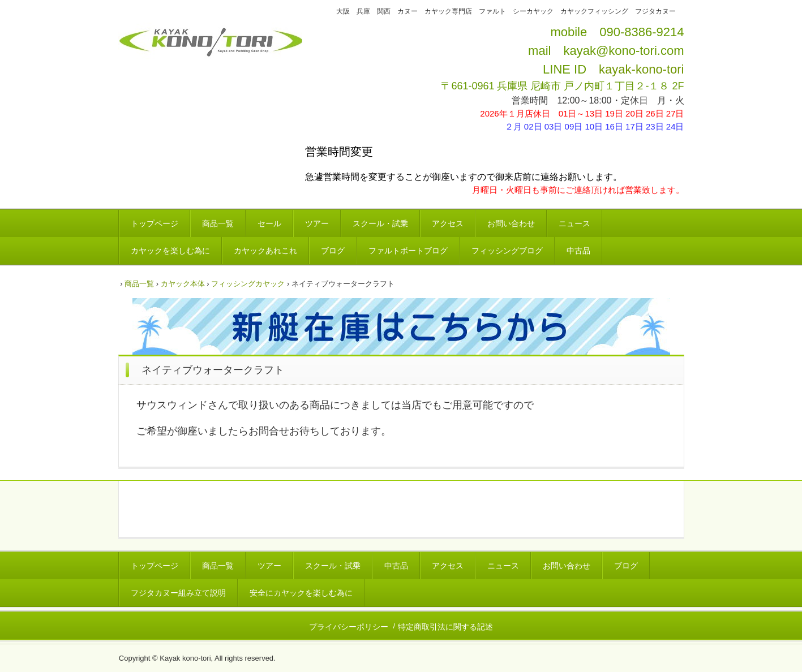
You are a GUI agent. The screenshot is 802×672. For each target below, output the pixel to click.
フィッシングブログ (507, 251)
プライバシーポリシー (349, 627)
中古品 (578, 251)
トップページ (155, 223)
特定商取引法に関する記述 (445, 627)
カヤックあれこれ (265, 251)
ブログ (333, 251)
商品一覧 (218, 223)
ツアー (317, 223)
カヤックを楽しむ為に (170, 251)
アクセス (448, 223)
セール (269, 223)
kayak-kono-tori (641, 69)
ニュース (574, 223)
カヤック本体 (183, 284)
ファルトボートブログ (408, 251)
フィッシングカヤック (248, 284)
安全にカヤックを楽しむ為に (301, 593)
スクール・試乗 (380, 223)
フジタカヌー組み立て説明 (178, 593)
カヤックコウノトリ (210, 53)
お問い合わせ (511, 223)
